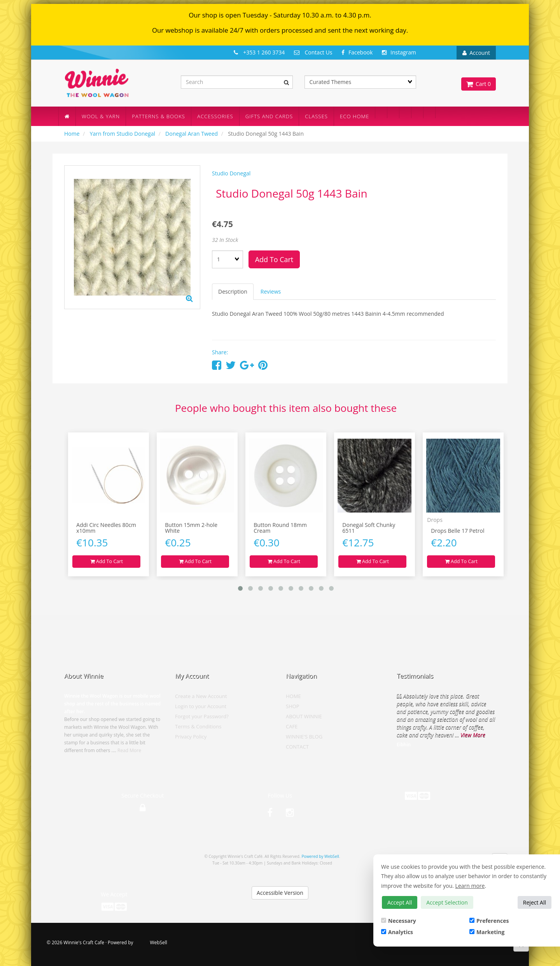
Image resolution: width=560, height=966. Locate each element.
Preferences (489, 921)
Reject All (535, 902)
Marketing (487, 932)
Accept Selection (447, 902)
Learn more (470, 886)
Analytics (397, 932)
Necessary (399, 921)
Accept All (400, 902)
